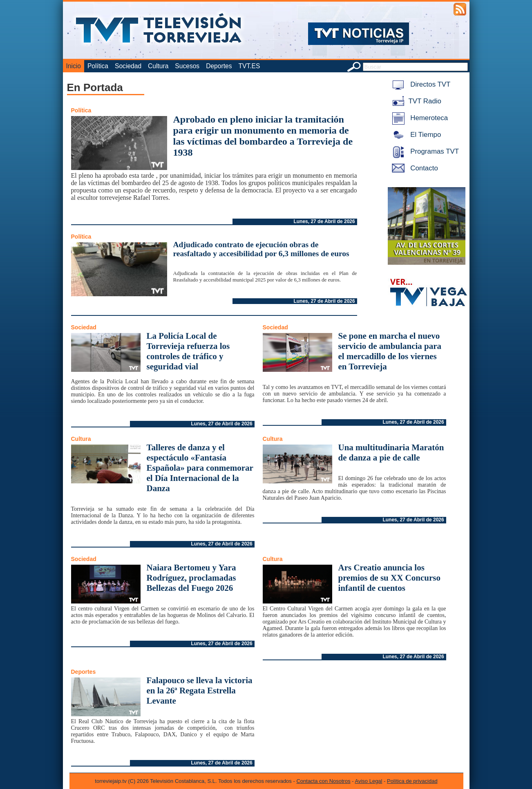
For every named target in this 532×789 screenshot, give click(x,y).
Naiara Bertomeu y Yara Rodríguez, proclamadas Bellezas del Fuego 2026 (191, 578)
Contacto (414, 168)
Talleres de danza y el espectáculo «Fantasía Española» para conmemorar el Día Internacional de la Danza (200, 468)
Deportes (219, 66)
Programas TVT (424, 151)
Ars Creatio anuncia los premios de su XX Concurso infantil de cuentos (389, 578)
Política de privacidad (412, 781)
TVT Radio (415, 101)
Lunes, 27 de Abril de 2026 (324, 221)
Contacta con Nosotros (323, 781)
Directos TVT (420, 84)
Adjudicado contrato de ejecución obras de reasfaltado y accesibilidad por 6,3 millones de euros (261, 249)
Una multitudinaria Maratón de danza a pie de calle (391, 453)
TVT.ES (249, 66)
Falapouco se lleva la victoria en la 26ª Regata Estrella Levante (200, 691)
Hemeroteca (419, 118)
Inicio (74, 66)
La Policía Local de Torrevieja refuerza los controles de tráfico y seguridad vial (188, 351)
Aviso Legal (369, 781)
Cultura (158, 66)
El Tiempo (415, 135)
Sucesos (187, 66)
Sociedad (128, 66)
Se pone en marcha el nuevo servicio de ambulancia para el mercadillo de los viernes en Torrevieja (390, 351)
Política (98, 66)
